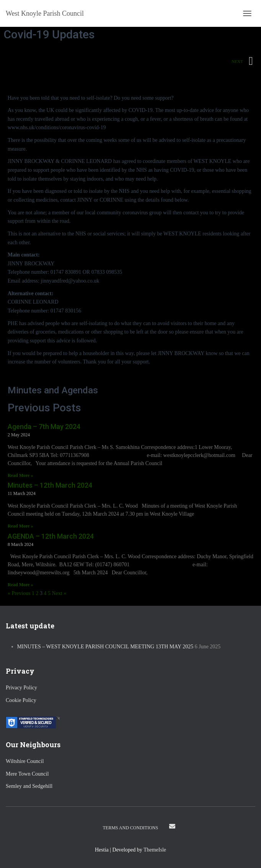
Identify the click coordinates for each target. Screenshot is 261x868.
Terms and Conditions (131, 828)
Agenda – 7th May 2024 (44, 427)
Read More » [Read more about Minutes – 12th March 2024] (20, 526)
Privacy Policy (21, 688)
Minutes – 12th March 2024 (50, 485)
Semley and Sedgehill (29, 786)
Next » (59, 593)
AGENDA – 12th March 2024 (51, 536)
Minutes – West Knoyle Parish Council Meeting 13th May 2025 (105, 647)
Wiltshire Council (25, 761)
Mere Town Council (27, 774)
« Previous (19, 593)
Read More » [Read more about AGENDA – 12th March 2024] (20, 585)
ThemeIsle (155, 850)
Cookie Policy (21, 700)
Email (172, 826)
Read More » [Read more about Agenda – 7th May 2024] (20, 475)
